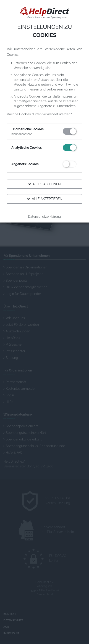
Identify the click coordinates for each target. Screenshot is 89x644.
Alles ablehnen (44, 184)
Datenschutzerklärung (44, 217)
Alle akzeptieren (45, 199)
